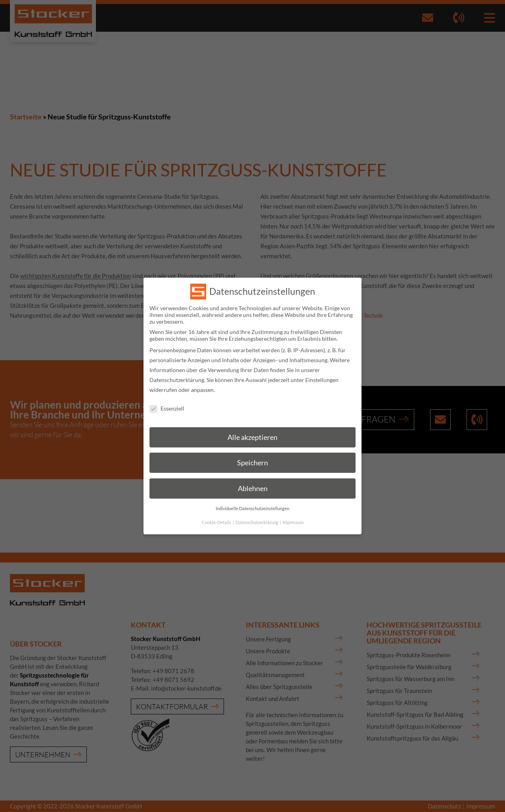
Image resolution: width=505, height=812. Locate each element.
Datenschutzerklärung (177, 372)
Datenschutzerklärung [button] (257, 515)
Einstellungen (322, 372)
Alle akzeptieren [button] (252, 430)
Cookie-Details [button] (217, 515)
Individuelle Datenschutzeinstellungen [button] (252, 501)
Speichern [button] (252, 456)
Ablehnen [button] (253, 481)
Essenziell (167, 401)
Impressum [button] (293, 515)
